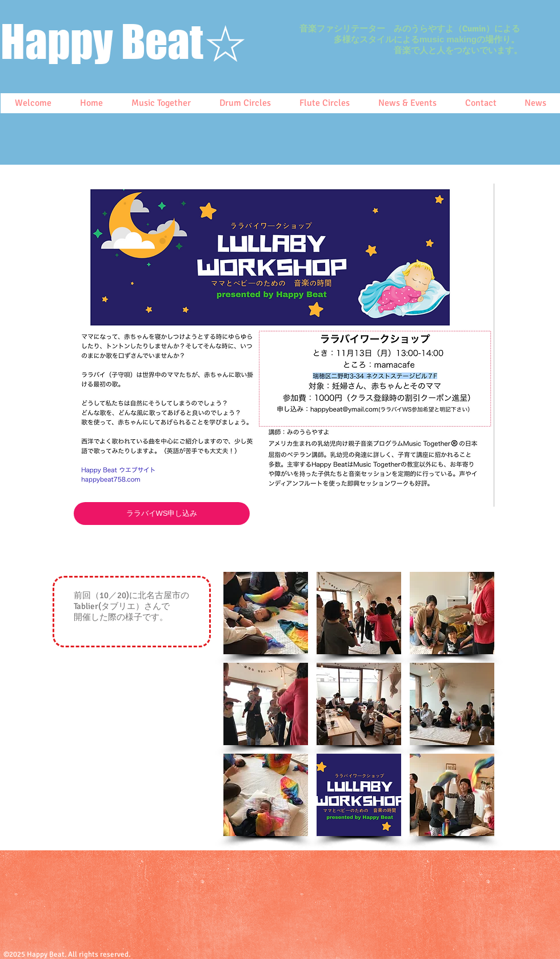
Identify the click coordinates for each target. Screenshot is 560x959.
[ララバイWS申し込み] (162, 514)
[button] (266, 613)
